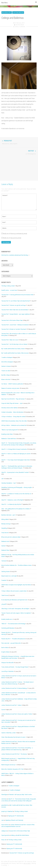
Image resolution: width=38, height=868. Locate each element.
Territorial (4, 561)
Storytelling (4, 528)
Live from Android (18, 12)
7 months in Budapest (7, 357)
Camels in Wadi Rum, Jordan (9, 733)
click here (4, 799)
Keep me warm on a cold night (9, 576)
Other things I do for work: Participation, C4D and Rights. (15, 609)
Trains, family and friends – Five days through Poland (15, 667)
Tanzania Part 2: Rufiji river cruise (10, 340)
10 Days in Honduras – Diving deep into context (13, 417)
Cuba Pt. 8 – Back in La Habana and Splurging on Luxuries (16, 454)
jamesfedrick (5, 805)
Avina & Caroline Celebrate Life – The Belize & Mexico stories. (17, 565)
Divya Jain (4, 840)
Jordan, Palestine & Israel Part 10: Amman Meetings (14, 688)
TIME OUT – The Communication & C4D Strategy (13, 624)
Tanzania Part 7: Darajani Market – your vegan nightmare (16, 314)
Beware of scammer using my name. (10, 388)
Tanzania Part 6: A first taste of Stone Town (12, 320)
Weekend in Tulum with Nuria (9, 439)
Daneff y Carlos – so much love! (9, 290)
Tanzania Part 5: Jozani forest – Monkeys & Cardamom (15, 325)
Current (3, 710)
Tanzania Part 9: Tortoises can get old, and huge (14, 305)
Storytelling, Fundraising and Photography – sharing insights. (17, 487)
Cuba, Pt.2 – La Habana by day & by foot (11, 504)
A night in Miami (5, 652)
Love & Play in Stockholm (8, 671)
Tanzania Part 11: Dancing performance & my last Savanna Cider (17, 295)
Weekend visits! (5, 541)
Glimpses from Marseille (7, 663)
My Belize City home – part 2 (8, 515)
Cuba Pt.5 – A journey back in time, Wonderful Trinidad (15, 472)
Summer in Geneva (6, 366)
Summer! (4, 546)
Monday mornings (6, 524)
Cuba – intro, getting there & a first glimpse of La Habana (16, 509)
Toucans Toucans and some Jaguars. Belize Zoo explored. (16, 613)
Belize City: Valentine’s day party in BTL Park (12, 769)
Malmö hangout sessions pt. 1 (9, 765)
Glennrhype (4, 795)
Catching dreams (6, 572)
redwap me (4, 831)
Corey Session (5, 533)
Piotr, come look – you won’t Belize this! (11, 643)
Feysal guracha (5, 835)
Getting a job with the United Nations (20, 835)
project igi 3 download (7, 811)
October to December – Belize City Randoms (12, 412)
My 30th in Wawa (6, 375)
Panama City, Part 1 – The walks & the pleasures (13, 639)
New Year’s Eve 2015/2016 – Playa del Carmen (13, 399)
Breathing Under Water (7, 434)
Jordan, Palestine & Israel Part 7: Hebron (11, 705)
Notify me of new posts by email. (12, 238)
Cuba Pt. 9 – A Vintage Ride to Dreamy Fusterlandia (14, 449)
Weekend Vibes (5, 550)
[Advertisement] (19, 169)
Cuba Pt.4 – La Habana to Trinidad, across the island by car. (16, 494)
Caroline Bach (20, 25)
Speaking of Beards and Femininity (14, 820)
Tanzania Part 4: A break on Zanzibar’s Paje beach (14, 329)
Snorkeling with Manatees (8, 628)
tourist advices (5, 825)
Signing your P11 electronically (16, 816)
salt (2, 479)
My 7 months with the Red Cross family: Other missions (15, 353)
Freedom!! (4, 580)
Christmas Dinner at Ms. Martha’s (10, 408)
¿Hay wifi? (4, 604)
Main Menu (19, 2)
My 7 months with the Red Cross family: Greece (13, 349)
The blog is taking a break (8, 286)
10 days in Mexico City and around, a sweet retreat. (14, 591)
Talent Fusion (5, 595)
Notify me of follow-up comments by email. (15, 234)
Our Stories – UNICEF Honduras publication (12, 384)
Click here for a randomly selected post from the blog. (15, 255)
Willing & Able (5, 519)
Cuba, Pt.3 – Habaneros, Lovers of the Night (12, 500)
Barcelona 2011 (7, 12)
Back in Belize (5, 648)
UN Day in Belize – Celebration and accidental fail (14, 425)
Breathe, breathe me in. (7, 619)
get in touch (27, 863)
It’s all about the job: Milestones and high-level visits (14, 600)
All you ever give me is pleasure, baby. (11, 537)
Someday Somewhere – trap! (9, 483)
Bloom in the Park (6, 380)
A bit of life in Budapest (7, 362)
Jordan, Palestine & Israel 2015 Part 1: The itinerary (14, 754)
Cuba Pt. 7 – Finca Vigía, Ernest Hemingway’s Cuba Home (16, 460)
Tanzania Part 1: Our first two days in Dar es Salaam (14, 344)
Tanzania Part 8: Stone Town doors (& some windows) (15, 310)
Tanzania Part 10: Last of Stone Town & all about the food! (16, 301)
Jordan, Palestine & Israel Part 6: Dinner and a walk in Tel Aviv (17, 714)
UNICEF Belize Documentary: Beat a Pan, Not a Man (14, 421)
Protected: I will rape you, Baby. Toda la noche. (20, 795)
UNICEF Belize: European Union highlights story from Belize (16, 585)
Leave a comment (20, 27)
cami (3, 820)
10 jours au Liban (6, 371)
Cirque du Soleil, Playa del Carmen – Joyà (12, 403)
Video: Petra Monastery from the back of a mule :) (14, 737)
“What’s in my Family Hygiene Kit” (10, 430)
